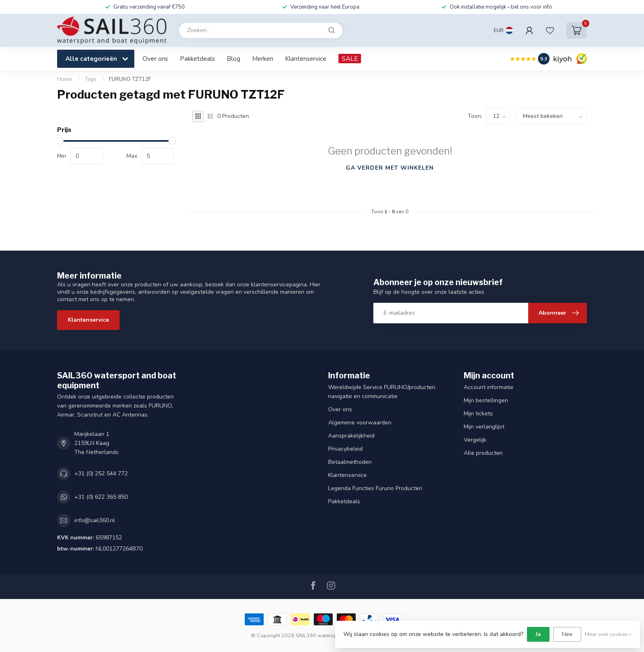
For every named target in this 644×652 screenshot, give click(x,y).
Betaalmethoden (350, 462)
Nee (567, 634)
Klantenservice (306, 59)
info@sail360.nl (95, 520)
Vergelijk (475, 440)
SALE (350, 59)
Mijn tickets (478, 414)
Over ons (155, 59)
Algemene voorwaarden (360, 423)
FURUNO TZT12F (130, 79)
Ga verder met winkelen (390, 168)
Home (65, 79)
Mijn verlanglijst (484, 427)
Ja (538, 634)
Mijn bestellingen (486, 400)
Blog (233, 59)
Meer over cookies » (608, 634)
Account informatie (489, 387)
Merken (263, 59)
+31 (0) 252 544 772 (101, 473)
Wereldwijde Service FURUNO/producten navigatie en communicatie (382, 392)
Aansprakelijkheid (351, 436)
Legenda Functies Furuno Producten (375, 488)
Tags (91, 79)
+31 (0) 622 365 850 (101, 497)
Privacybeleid (345, 449)
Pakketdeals (197, 59)
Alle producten (483, 453)
